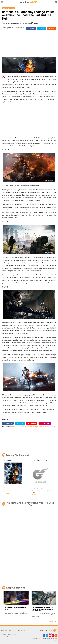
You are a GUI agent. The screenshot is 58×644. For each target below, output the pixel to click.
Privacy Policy (12, 630)
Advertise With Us (5, 637)
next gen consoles (39, 427)
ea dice (24, 427)
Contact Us (3, 634)
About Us (10, 634)
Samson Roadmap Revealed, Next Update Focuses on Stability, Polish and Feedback (43, 609)
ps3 (48, 427)
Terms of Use (4, 630)
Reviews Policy (21, 630)
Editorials (11, 8)
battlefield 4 (15, 427)
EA (20, 427)
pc (46, 427)
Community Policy (5, 632)
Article (5, 8)
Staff (15, 634)
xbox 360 (53, 427)
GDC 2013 (29, 427)
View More (7, 493)
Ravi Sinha (11, 28)
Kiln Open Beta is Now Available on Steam (15, 609)
